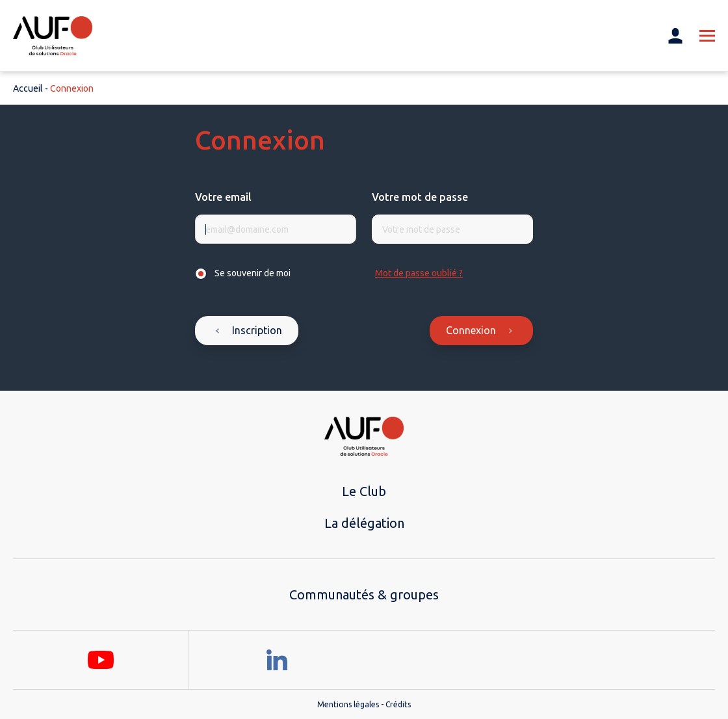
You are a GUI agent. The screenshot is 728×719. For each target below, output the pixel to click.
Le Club (364, 491)
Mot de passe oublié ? (419, 273)
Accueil (28, 88)
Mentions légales (348, 704)
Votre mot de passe (420, 197)
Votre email (223, 197)
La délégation (364, 523)
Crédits (398, 704)
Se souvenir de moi (253, 273)
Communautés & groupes (364, 595)
